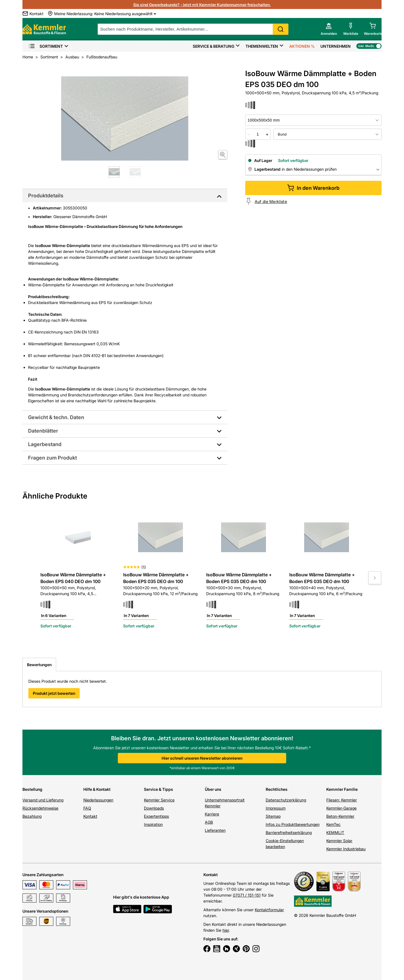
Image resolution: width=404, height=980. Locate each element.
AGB (209, 822)
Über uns (213, 789)
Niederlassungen (98, 800)
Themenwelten (262, 46)
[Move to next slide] (375, 578)
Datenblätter (43, 431)
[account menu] (329, 29)
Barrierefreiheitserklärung (289, 832)
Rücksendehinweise (40, 808)
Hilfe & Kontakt (97, 789)
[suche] (193, 29)
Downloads (154, 808)
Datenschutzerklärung (286, 800)
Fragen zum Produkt (52, 458)
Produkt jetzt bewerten (54, 693)
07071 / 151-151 (247, 895)
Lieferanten (215, 830)
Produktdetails (46, 196)
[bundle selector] (327, 134)
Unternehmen (336, 46)
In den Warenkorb (313, 188)
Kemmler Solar (339, 841)
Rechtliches (277, 789)
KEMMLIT (335, 832)
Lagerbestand (45, 444)
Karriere (212, 814)
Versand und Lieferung (43, 800)
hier (226, 930)
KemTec (333, 824)
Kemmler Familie (342, 789)
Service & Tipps (159, 789)
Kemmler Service (159, 800)
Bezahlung (32, 816)
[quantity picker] (258, 134)
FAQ (87, 808)
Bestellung (32, 789)
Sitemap (273, 816)
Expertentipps (156, 816)
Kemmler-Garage (341, 808)
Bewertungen (39, 665)
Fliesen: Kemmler (342, 800)
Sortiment (46, 46)
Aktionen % (302, 46)
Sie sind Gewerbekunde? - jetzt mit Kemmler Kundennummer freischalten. (202, 5)
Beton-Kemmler (340, 816)
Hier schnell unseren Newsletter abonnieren (202, 758)
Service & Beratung (214, 46)
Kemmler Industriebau (346, 849)
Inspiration (153, 824)
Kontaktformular (269, 910)
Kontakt (90, 816)
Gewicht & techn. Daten (56, 417)
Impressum (276, 808)
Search (281, 29)
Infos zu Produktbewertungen (293, 824)
